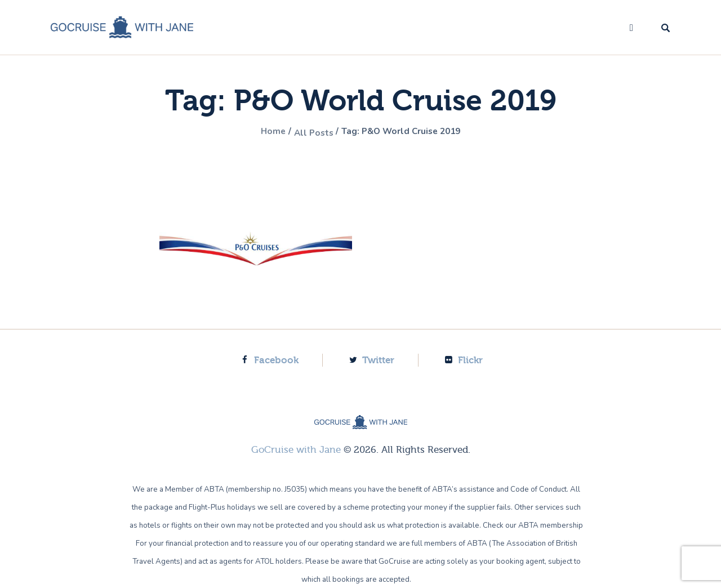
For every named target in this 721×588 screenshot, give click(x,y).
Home (260, 132)
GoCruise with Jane (296, 449)
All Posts (306, 132)
